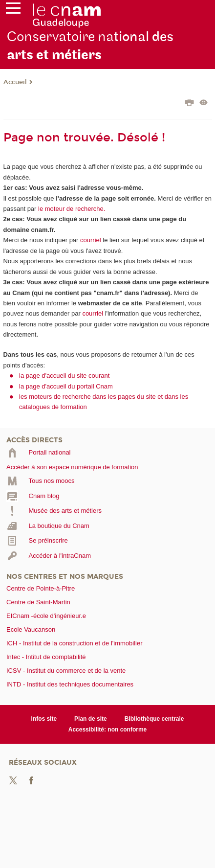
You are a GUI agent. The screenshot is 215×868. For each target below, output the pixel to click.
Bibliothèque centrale (154, 719)
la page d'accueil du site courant (64, 376)
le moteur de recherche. (71, 209)
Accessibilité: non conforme (108, 730)
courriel (91, 240)
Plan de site (91, 719)
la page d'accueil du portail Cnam (66, 386)
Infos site (44, 719)
